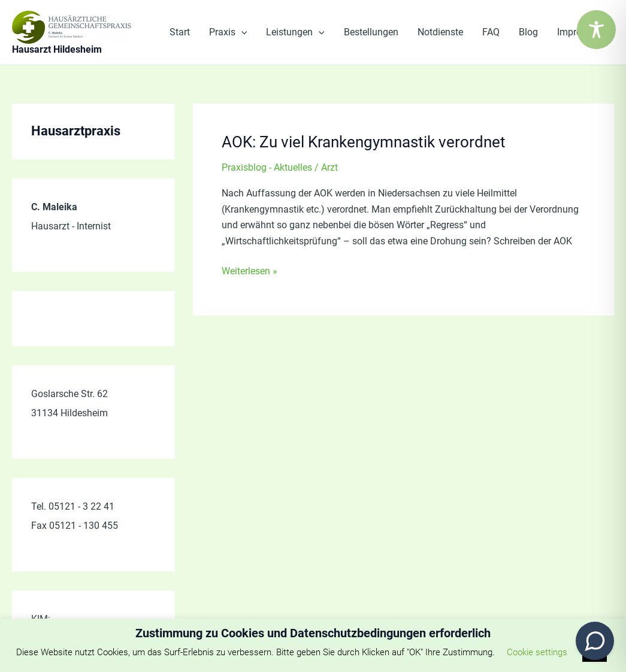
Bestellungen (371, 32)
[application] (241, 32)
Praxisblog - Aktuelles (267, 167)
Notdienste (440, 32)
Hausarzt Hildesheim (57, 49)
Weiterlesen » (250, 270)
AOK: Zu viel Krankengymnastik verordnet (364, 142)
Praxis (228, 32)
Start (180, 32)
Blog (528, 32)
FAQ (491, 32)
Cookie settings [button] (537, 652)
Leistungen (295, 32)
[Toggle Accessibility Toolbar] (596, 30)
